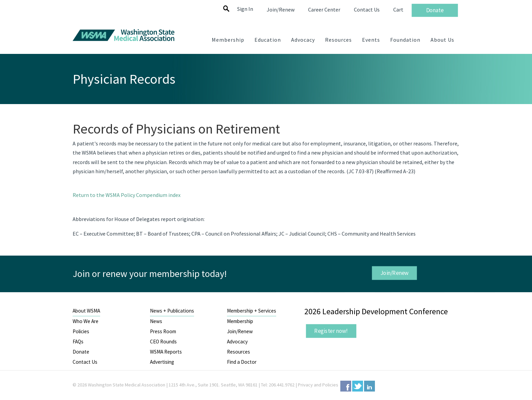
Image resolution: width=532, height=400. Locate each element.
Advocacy (237, 342)
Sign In (245, 9)
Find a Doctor (242, 362)
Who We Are (85, 321)
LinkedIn (369, 386)
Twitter (358, 386)
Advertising (162, 362)
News (156, 321)
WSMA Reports (166, 352)
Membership (240, 321)
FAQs (78, 342)
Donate (81, 352)
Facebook (346, 386)
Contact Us (85, 362)
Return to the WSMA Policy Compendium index (127, 195)
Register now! (331, 331)
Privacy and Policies (318, 385)
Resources (239, 352)
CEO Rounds (163, 342)
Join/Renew (394, 273)
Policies (81, 331)
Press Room (163, 331)
